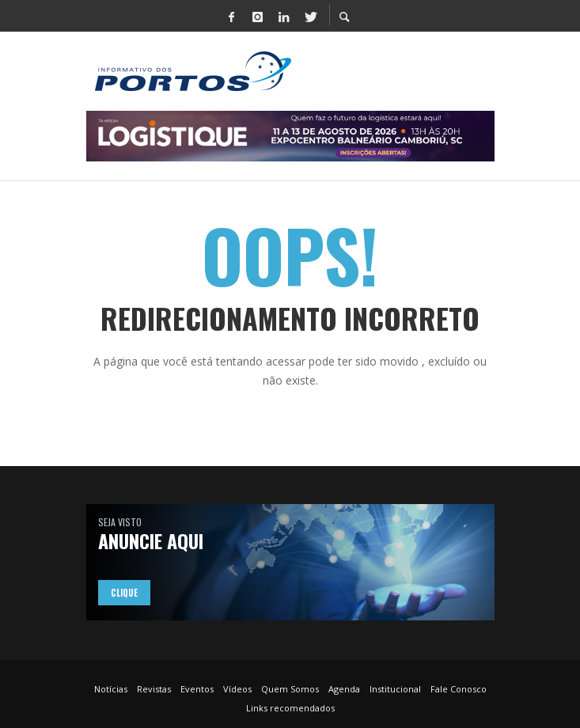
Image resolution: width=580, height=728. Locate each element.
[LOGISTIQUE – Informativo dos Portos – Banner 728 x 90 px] (290, 135)
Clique (124, 593)
